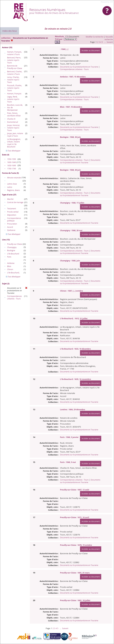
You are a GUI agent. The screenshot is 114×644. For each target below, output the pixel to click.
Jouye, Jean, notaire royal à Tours (15, 135)
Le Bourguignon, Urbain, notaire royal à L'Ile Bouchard (14, 143)
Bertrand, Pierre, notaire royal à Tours (14, 60)
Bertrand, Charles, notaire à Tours (15, 73)
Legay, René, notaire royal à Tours (13, 99)
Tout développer (13, 151)
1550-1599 (12, 159)
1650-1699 (12, 166)
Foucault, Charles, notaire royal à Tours (14, 88)
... (105, 42)
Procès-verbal (13, 212)
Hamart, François (14, 94)
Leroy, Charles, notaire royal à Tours (13, 80)
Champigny (12, 247)
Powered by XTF (107, 2)
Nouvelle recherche (109, 38)
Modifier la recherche (95, 37)
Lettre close (12, 184)
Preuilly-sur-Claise (15, 244)
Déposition (12, 215)
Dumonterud (12, 122)
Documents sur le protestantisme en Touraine (79, 67)
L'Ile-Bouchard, (13, 273)
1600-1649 (12, 162)
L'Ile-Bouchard (13, 254)
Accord (10, 227)
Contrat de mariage (15, 202)
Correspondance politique (14, 219)
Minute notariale (14, 178)
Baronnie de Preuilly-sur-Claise (15, 67)
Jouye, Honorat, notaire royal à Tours (14, 128)
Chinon (10, 269)
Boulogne (11, 250)
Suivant (110, 42)
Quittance (11, 230)
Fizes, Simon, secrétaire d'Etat (14, 114)
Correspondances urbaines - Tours (14, 297)
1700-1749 (12, 169)
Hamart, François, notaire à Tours (14, 53)
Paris (9, 257)
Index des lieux (10, 31)
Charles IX (11, 119)
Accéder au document (91, 51)
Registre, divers (13, 190)
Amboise (11, 263)
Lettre (10, 187)
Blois (9, 266)
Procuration (12, 224)
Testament (12, 209)
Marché (10, 199)
